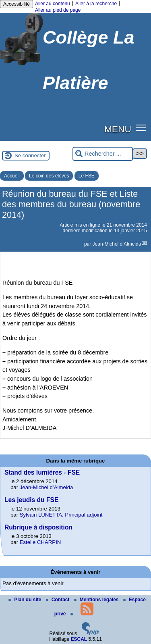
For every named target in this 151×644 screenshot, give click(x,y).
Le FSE (87, 176)
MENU (118, 129)
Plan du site (26, 600)
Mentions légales (97, 600)
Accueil (12, 176)
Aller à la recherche (96, 4)
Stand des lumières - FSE (42, 472)
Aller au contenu (53, 4)
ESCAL (79, 639)
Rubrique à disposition (38, 527)
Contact (58, 600)
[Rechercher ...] (103, 154)
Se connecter (30, 155)
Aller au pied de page (58, 10)
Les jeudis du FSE (31, 500)
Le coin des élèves (49, 176)
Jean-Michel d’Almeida (117, 244)
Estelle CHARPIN (40, 542)
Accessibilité (17, 4)
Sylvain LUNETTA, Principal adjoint (61, 515)
